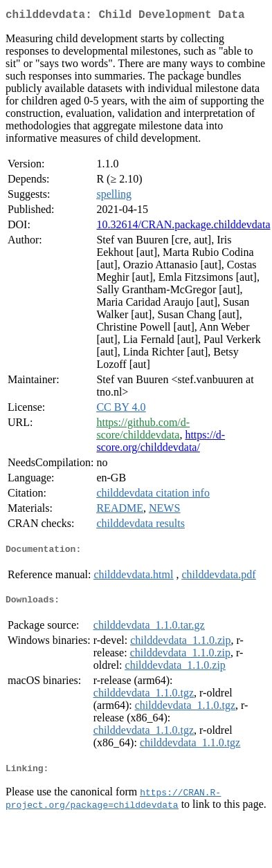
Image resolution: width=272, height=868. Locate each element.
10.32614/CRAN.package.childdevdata (183, 227)
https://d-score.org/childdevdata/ (161, 444)
